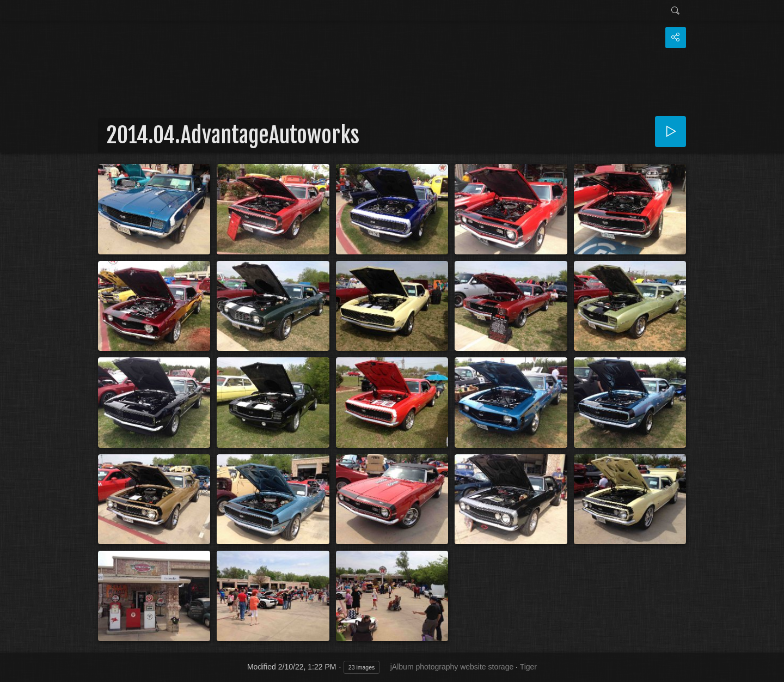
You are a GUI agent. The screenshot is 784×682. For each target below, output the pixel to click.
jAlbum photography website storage (452, 667)
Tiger (528, 667)
